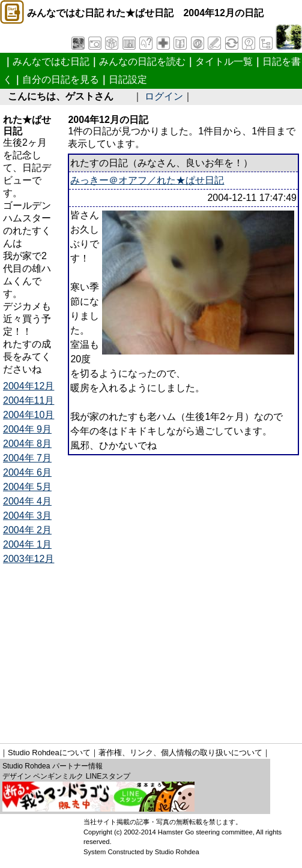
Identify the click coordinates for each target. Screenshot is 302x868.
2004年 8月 (27, 444)
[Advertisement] (153, 650)
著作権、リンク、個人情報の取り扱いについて (180, 753)
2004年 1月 (27, 544)
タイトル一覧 (224, 61)
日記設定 (128, 79)
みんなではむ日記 (51, 61)
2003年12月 (29, 559)
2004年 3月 (27, 516)
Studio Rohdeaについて (49, 753)
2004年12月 (29, 386)
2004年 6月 (27, 472)
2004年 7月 (27, 458)
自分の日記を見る (61, 79)
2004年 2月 (27, 530)
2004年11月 (29, 400)
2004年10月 (29, 415)
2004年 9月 (27, 429)
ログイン (164, 96)
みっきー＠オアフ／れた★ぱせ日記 (147, 180)
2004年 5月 (27, 487)
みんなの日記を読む (142, 61)
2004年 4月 (27, 501)
